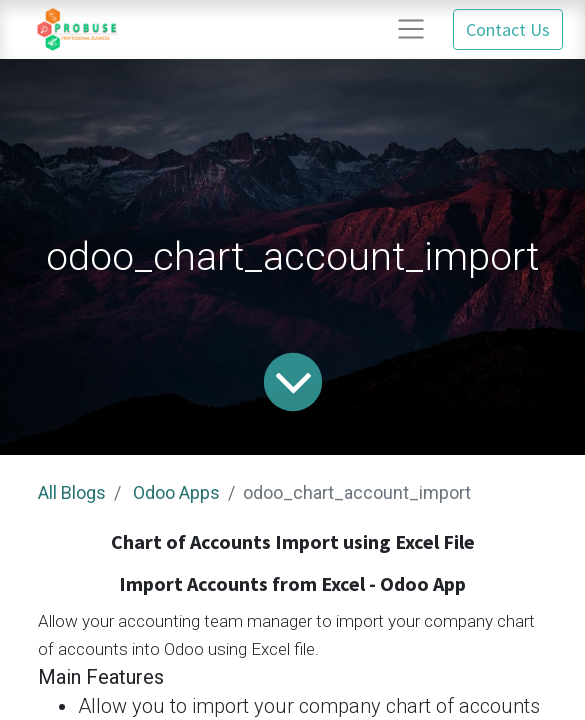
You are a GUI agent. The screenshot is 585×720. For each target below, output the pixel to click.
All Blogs (72, 492)
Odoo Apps (176, 492)
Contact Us (508, 29)
